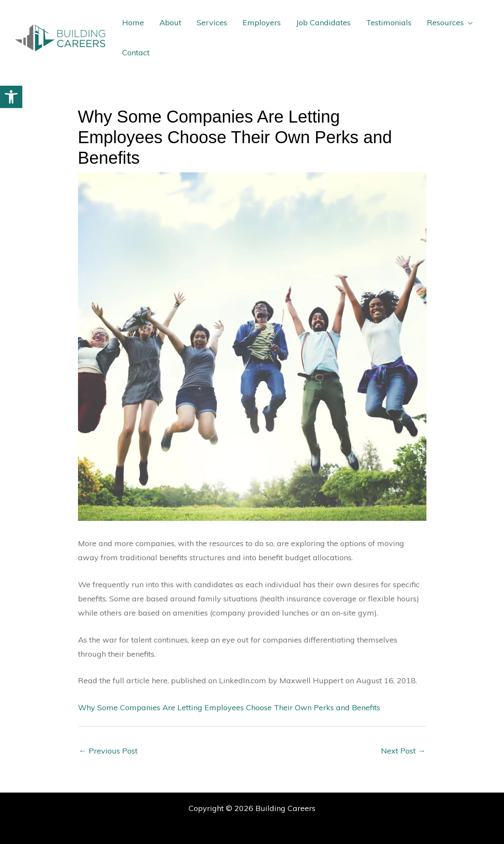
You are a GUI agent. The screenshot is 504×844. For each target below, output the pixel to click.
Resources (445, 23)
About (170, 23)
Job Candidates (323, 23)
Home (133, 23)
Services (212, 23)
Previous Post (108, 751)
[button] (11, 97)
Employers (262, 23)
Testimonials (389, 23)
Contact (136, 53)
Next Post (403, 751)
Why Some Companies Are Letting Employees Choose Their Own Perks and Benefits (229, 707)
